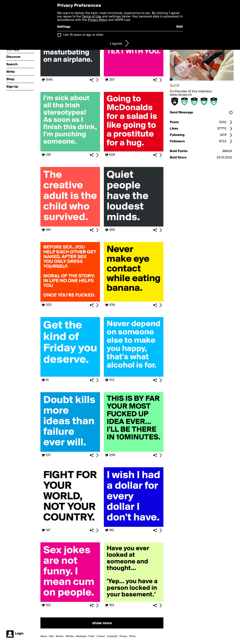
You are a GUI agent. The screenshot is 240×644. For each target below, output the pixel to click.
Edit (180, 27)
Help (51, 636)
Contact (101, 636)
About (44, 636)
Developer (81, 636)
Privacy (123, 636)
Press (92, 636)
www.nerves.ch (181, 95)
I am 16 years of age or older (83, 35)
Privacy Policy (98, 20)
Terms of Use (92, 17)
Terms (132, 636)
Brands (60, 636)
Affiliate (70, 636)
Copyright (112, 636)
